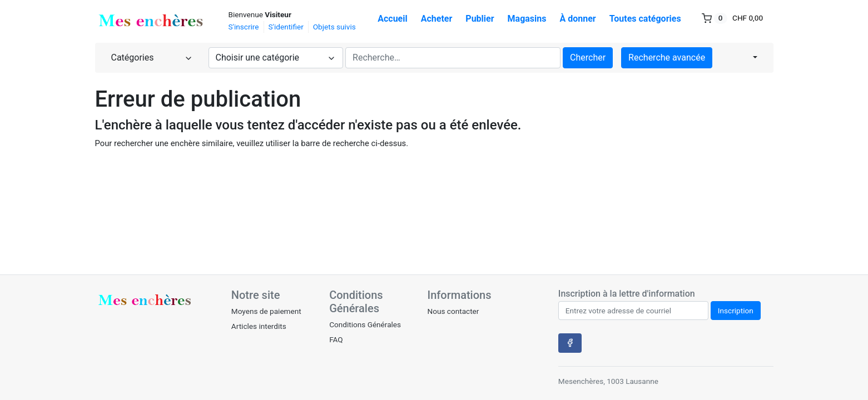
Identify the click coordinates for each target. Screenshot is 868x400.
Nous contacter (453, 311)
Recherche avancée (667, 57)
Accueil (393, 19)
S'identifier (286, 27)
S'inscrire (244, 27)
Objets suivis (334, 27)
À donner (578, 19)
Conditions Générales (365, 324)
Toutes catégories (645, 19)
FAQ (336, 339)
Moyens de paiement (266, 311)
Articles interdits (259, 326)
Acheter (437, 19)
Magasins (527, 19)
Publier (480, 19)
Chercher (588, 57)
